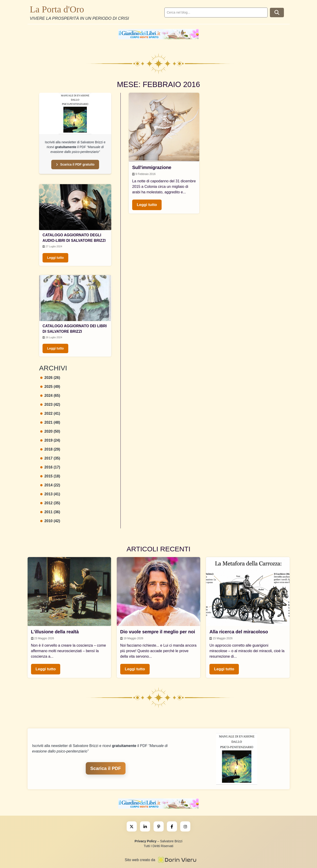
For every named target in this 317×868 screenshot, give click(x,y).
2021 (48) (50, 422)
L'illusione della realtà (55, 632)
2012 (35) (50, 503)
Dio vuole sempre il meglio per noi (158, 632)
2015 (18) (50, 476)
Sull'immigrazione (152, 167)
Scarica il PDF (106, 768)
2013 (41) (50, 494)
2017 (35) (50, 458)
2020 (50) (50, 431)
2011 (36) (50, 512)
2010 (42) (50, 521)
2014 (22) (50, 485)
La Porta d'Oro (57, 9)
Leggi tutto (55, 258)
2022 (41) (50, 413)
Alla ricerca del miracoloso (239, 632)
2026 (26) (50, 378)
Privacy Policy (146, 841)
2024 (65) (50, 396)
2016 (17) (50, 467)
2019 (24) (50, 440)
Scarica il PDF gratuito (75, 164)
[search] (216, 13)
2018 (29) (50, 449)
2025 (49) (50, 387)
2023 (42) (50, 404)
